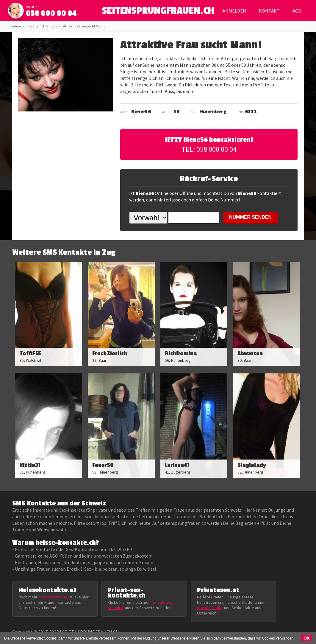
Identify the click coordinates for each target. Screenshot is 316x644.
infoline (33, 7)
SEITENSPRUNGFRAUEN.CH (158, 12)
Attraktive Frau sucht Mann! (84, 26)
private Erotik (209, 608)
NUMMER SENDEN (250, 217)
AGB (297, 11)
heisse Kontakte (53, 597)
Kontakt (269, 11)
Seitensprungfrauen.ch (28, 26)
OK (307, 638)
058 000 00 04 (51, 13)
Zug (54, 26)
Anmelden (234, 11)
